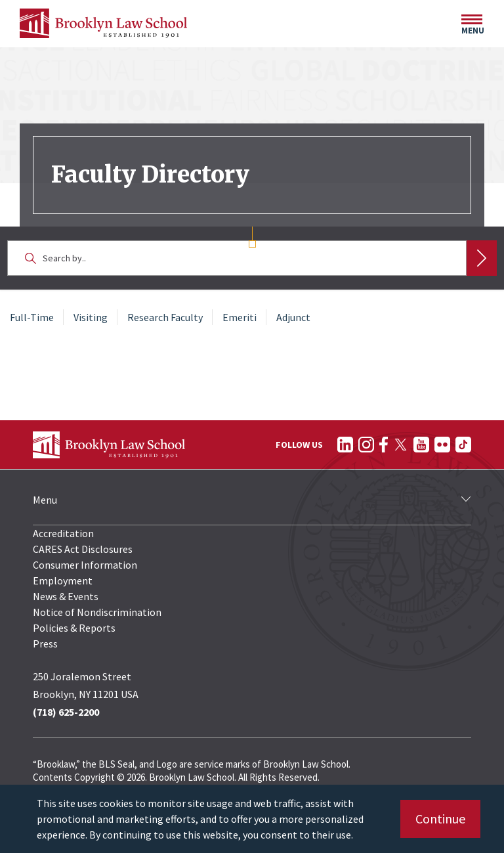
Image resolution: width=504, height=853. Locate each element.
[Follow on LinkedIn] (345, 445)
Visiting (91, 317)
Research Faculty (165, 317)
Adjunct (293, 317)
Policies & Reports (74, 628)
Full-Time (32, 317)
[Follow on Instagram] (366, 445)
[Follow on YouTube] (421, 445)
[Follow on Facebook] (384, 445)
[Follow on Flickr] (442, 445)
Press (45, 644)
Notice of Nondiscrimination (97, 612)
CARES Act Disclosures (83, 549)
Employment (63, 580)
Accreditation (63, 533)
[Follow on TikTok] (463, 445)
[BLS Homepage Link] (103, 23)
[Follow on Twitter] (401, 445)
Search (482, 258)
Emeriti (240, 317)
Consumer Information (85, 565)
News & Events (66, 596)
